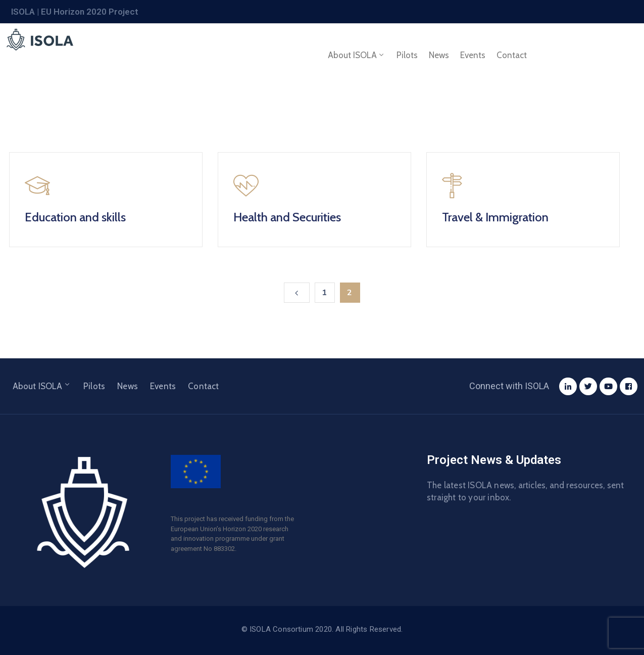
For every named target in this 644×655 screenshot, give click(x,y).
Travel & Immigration (495, 217)
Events (473, 55)
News (439, 55)
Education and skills (75, 217)
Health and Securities (287, 217)
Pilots (407, 55)
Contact (512, 55)
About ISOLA (357, 55)
